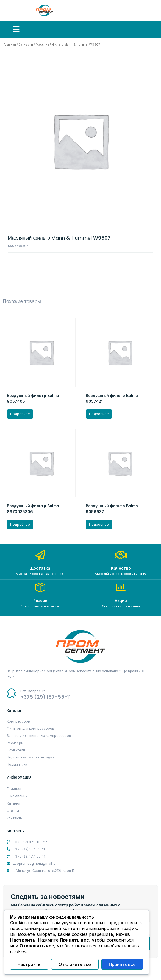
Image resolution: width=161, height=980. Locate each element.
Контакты (15, 818)
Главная (10, 44)
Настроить (29, 964)
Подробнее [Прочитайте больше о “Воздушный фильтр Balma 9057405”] (20, 414)
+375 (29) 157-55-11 (45, 697)
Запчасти (26, 44)
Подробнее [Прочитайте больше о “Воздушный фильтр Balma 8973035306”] (20, 524)
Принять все (122, 964)
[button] (16, 29)
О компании (17, 796)
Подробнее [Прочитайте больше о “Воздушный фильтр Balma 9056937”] (99, 524)
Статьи (13, 811)
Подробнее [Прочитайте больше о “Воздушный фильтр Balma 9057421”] (99, 414)
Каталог (14, 803)
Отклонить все (75, 964)
